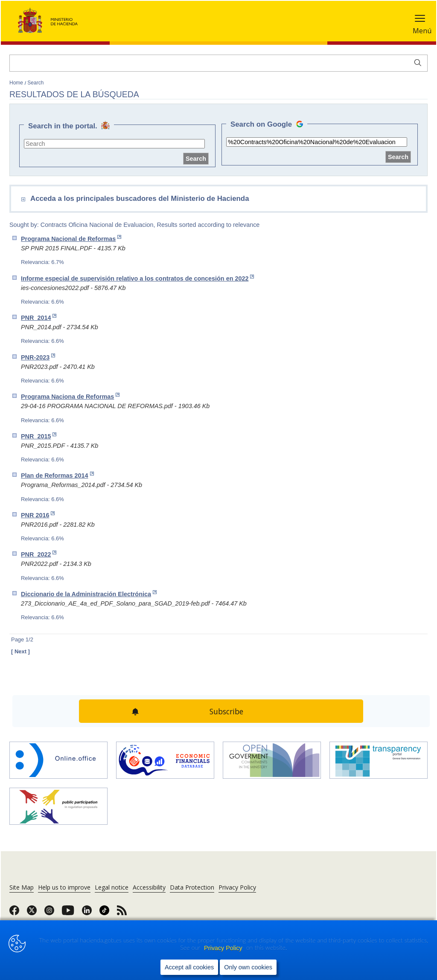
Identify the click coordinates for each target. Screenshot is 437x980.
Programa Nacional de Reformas (71, 239)
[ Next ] (20, 651)
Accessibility (149, 887)
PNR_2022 (39, 554)
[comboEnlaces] (166, 200)
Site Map (22, 887)
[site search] (114, 144)
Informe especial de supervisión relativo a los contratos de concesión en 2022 (137, 278)
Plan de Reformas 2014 (57, 475)
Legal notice (112, 887)
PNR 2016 (38, 515)
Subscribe (226, 711)
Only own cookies (248, 967)
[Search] (218, 63)
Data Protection (192, 887)
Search (35, 83)
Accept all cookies (189, 967)
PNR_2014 (39, 317)
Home (17, 83)
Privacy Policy (224, 948)
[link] (14, 913)
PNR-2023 (38, 357)
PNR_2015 (39, 436)
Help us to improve (64, 887)
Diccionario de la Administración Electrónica (89, 594)
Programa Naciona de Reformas (70, 396)
